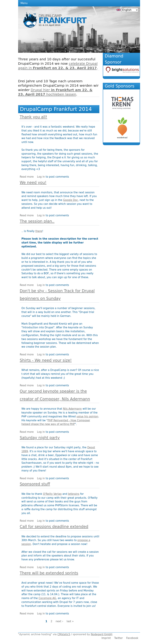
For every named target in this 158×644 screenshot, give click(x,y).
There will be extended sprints (49, 573)
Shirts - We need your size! (46, 360)
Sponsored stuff (35, 484)
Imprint (106, 638)
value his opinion (87, 417)
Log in (41, 177)
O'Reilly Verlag (52, 494)
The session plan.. (37, 221)
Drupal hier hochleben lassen (55, 92)
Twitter (118, 638)
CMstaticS (64, 634)
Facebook (132, 638)
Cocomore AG (47, 598)
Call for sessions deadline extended (54, 527)
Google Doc (70, 200)
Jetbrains (74, 494)
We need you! (33, 183)
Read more (27, 177)
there (39, 231)
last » (70, 621)
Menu (24, 3)
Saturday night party (40, 438)
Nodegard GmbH (101, 634)
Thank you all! (34, 117)
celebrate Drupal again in (58, 66)
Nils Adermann (72, 409)
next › (60, 621)
